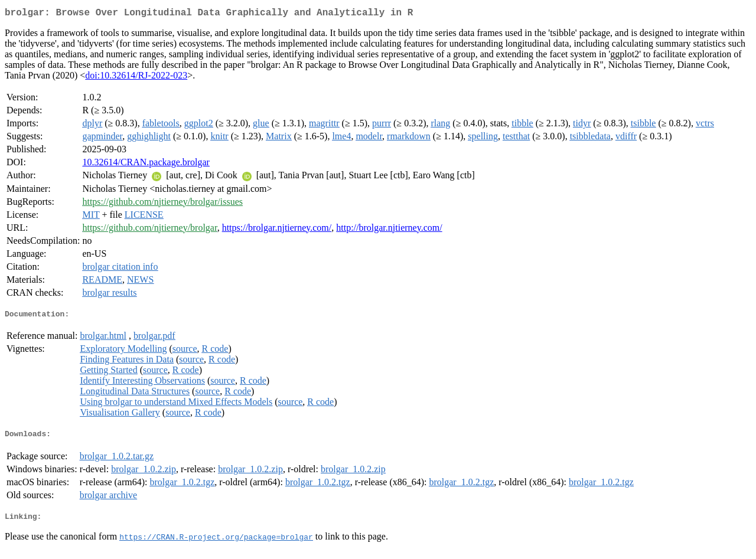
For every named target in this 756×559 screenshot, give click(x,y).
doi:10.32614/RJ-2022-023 (136, 78)
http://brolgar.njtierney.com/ (389, 230)
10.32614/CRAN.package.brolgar (146, 164)
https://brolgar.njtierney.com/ (277, 230)
